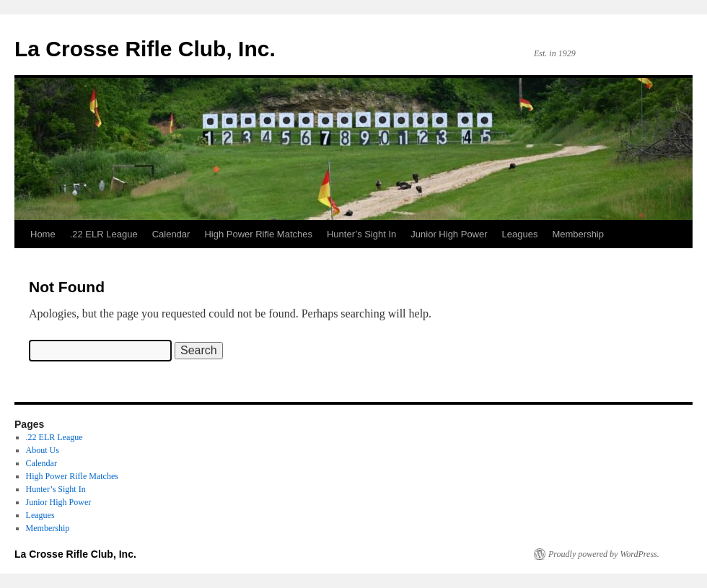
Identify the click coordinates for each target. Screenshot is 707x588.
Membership (578, 234)
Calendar (171, 234)
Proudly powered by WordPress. (604, 554)
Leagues (520, 234)
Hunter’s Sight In (361, 234)
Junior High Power (449, 234)
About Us (43, 450)
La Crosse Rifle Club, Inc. (145, 49)
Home (43, 234)
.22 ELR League (104, 234)
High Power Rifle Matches (258, 234)
